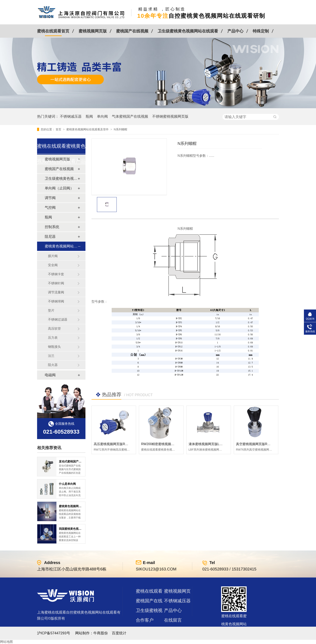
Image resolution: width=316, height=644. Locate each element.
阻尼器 (50, 237)
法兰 (51, 356)
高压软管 (54, 329)
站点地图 (145, 630)
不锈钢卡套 (56, 274)
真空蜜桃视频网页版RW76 (255, 444)
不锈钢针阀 (56, 283)
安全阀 (53, 265)
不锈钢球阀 (56, 301)
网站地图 (6, 642)
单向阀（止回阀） (59, 188)
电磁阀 (50, 375)
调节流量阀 (56, 292)
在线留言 (173, 620)
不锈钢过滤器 (58, 319)
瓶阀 (89, 116)
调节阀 (50, 198)
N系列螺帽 (120, 129)
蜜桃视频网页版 (93, 31)
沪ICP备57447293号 (54, 633)
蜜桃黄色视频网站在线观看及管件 (88, 129)
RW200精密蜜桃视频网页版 (161, 444)
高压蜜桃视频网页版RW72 (113, 444)
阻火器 (53, 365)
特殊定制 (261, 31)
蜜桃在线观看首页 (53, 31)
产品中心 (235, 31)
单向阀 (102, 116)
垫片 (51, 310)
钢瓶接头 (54, 347)
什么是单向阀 (67, 484)
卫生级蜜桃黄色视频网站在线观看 (188, 31)
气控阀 (50, 208)
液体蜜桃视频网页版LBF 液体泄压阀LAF (218, 444)
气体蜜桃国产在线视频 (130, 116)
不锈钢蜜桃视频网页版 (170, 116)
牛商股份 (101, 633)
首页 (59, 129)
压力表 (53, 338)
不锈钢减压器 (71, 116)
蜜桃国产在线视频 (132, 31)
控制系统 (52, 227)
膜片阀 (53, 256)
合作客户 (145, 620)
